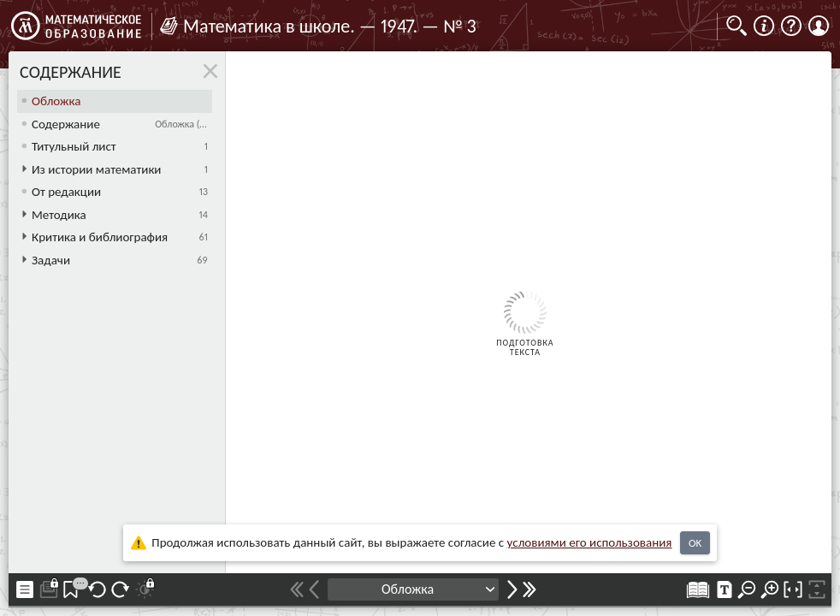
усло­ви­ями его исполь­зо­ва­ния (590, 542)
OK (695, 543)
